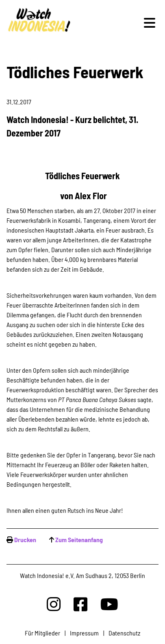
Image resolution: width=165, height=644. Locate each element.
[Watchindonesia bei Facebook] (80, 604)
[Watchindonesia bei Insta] (54, 604)
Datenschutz (124, 633)
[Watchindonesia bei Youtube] (109, 604)
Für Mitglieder (42, 633)
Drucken (25, 540)
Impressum (84, 633)
